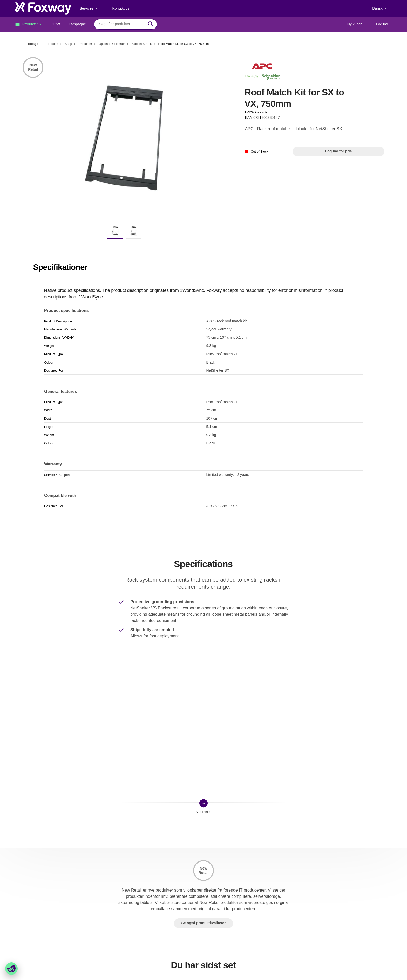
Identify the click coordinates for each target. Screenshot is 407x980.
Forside (53, 44)
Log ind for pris (339, 151)
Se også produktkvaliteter (203, 923)
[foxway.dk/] (43, 8)
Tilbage (33, 44)
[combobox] (122, 24)
